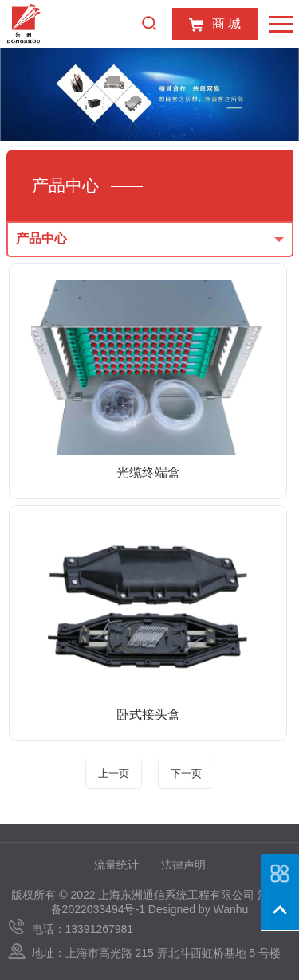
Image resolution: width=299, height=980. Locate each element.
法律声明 (183, 865)
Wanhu (231, 909)
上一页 (114, 773)
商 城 (214, 25)
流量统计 (116, 865)
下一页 (186, 773)
